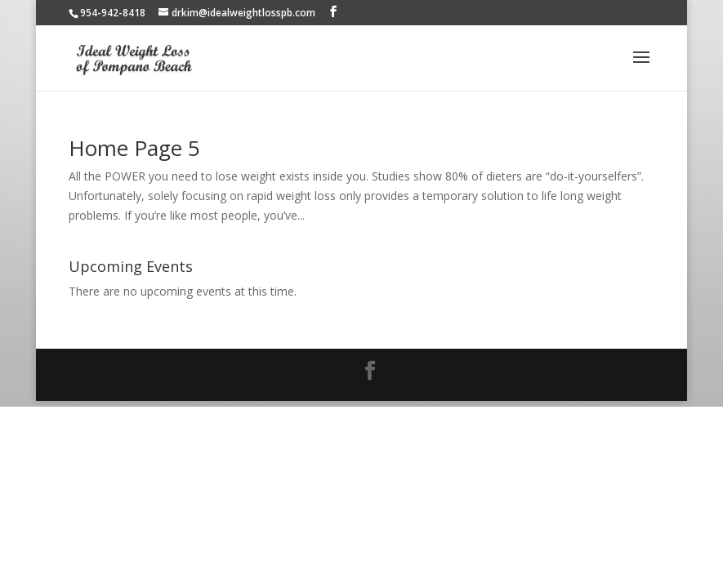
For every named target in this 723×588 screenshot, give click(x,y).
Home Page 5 (134, 148)
